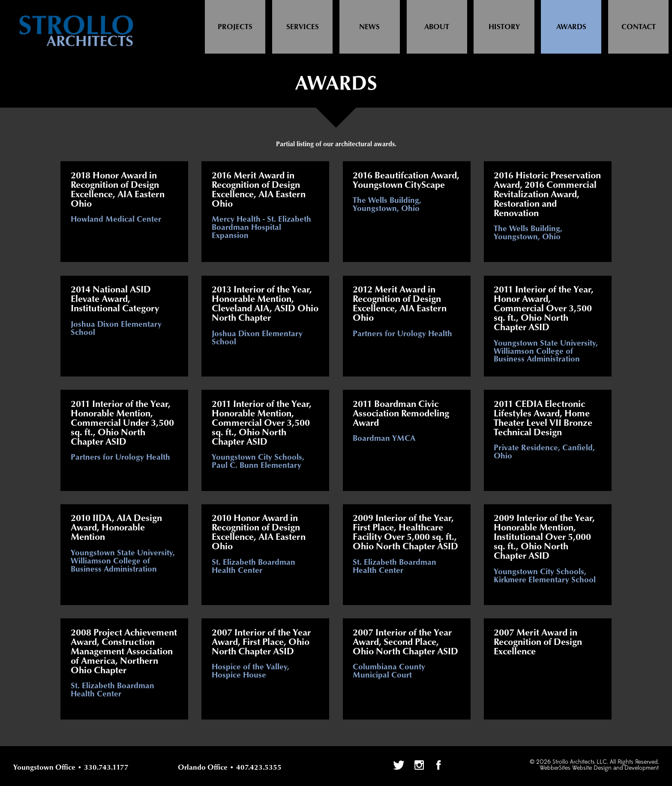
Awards (571, 27)
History (504, 27)
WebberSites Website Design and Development (599, 768)
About (437, 27)
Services (303, 27)
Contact (639, 27)
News (369, 27)
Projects (235, 27)
